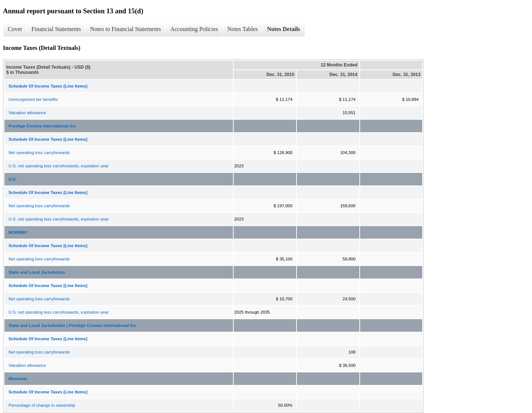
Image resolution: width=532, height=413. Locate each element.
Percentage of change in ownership (42, 405)
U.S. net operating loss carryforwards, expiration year (59, 166)
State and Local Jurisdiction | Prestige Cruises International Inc (72, 325)
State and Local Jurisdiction (37, 272)
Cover (15, 29)
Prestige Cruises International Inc (42, 126)
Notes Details (283, 29)
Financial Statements (56, 29)
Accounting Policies (194, 29)
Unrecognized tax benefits (33, 99)
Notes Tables (243, 29)
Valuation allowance (27, 113)
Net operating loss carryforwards (39, 153)
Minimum (18, 379)
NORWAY (18, 232)
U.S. (13, 179)
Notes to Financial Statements (126, 29)
